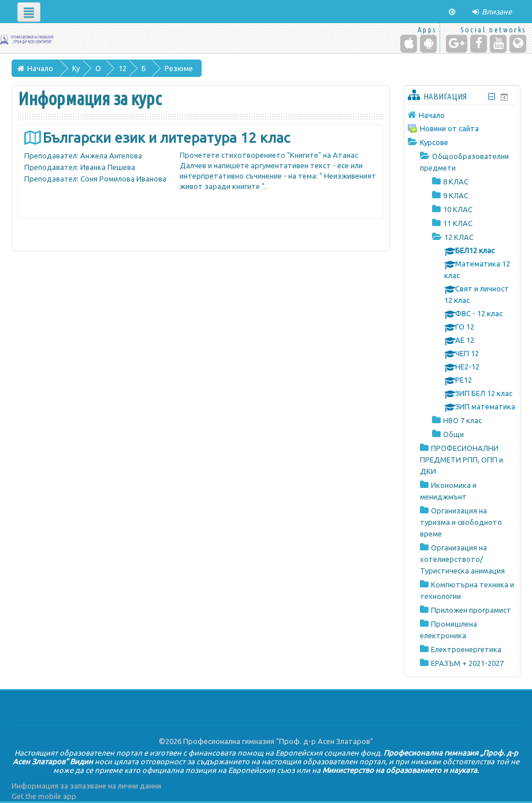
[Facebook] (479, 44)
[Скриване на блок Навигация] (492, 97)
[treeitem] (462, 115)
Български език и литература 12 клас (166, 138)
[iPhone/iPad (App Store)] (409, 44)
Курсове (434, 142)
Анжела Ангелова (111, 156)
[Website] (518, 44)
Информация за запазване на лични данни (86, 786)
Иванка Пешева (108, 167)
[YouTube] (498, 44)
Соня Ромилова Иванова (123, 179)
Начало (432, 115)
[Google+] (457, 44)
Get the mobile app (44, 796)
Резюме (179, 68)
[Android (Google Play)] (428, 44)
